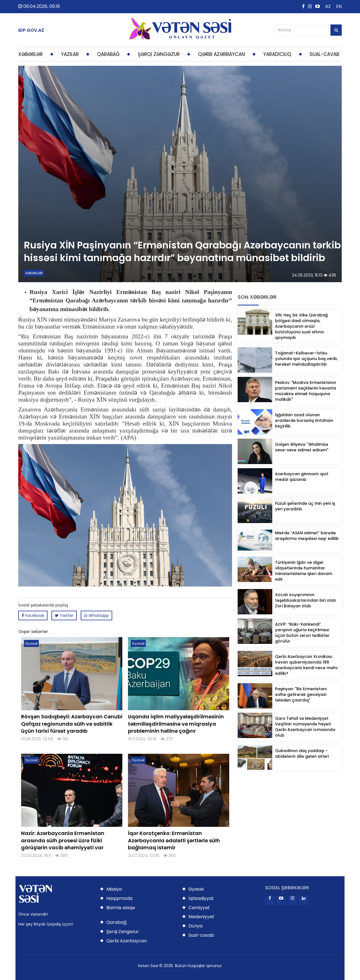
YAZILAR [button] (70, 54)
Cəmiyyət (199, 908)
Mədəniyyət (201, 917)
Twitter (64, 615)
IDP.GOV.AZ (31, 30)
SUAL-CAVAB (324, 54)
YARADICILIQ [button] (277, 54)
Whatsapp (96, 615)
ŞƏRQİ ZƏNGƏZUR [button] (159, 54)
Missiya (114, 889)
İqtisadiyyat (201, 898)
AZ (328, 6)
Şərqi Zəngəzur (123, 932)
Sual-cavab (201, 935)
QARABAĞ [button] (108, 54)
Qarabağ (116, 922)
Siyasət (196, 889)
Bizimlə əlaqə (121, 908)
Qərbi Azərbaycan (127, 941)
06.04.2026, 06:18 (39, 6)
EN (339, 6)
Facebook (33, 615)
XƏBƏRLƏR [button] (31, 54)
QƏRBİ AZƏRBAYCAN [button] (221, 54)
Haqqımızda (119, 898)
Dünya (195, 926)
